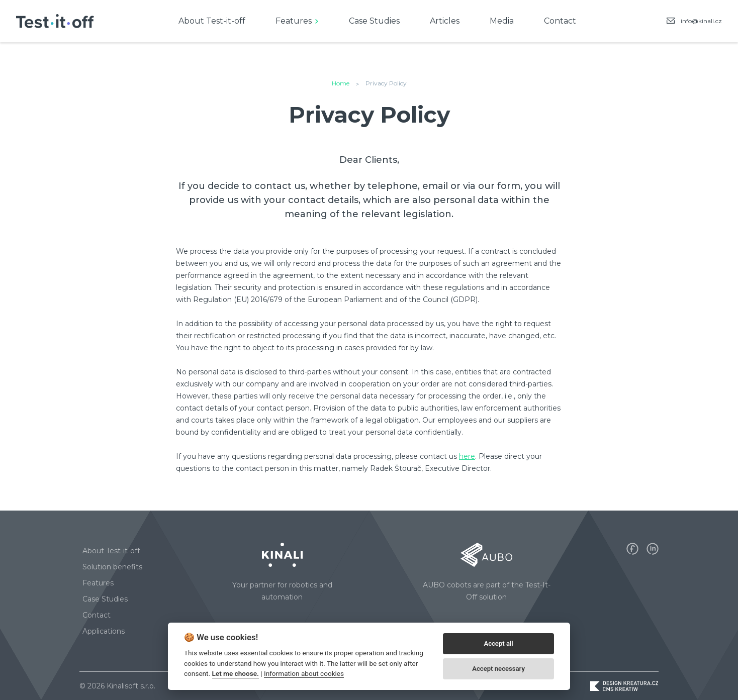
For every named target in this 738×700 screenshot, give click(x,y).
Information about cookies (304, 673)
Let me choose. (236, 673)
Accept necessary (498, 669)
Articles (445, 21)
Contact (560, 21)
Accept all (498, 643)
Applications (104, 631)
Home (341, 83)
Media (502, 21)
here (467, 456)
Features (294, 21)
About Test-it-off (212, 21)
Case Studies (374, 21)
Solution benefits (112, 567)
